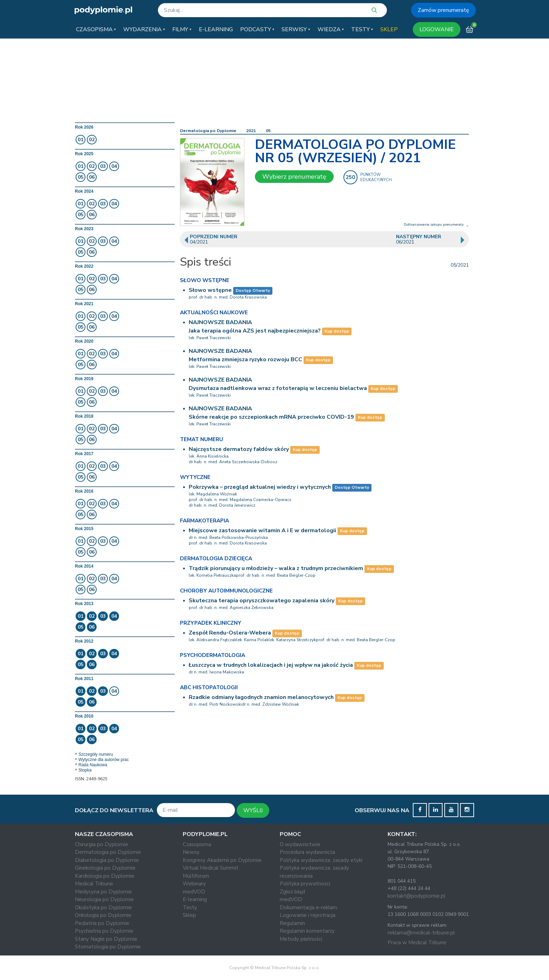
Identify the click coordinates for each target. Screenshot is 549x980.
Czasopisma (197, 844)
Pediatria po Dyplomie (102, 923)
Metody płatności (301, 939)
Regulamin (292, 923)
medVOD (194, 892)
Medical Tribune (94, 884)
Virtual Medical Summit (211, 868)
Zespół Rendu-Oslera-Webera (230, 633)
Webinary (194, 884)
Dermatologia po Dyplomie (208, 131)
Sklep (189, 915)
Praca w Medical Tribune (417, 943)
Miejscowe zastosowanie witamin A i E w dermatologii (262, 530)
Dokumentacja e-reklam (308, 907)
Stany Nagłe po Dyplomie (106, 939)
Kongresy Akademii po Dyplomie (222, 860)
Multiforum (196, 876)
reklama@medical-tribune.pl (421, 933)
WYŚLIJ (253, 810)
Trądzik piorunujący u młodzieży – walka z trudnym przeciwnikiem (276, 568)
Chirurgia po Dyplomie (102, 844)
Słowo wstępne (210, 290)
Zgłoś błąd (292, 892)
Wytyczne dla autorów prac (104, 760)
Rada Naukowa (93, 765)
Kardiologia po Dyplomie (105, 876)
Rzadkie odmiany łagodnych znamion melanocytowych (261, 697)
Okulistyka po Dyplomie (103, 907)
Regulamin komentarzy (307, 931)
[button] (96, 29)
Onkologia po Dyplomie (103, 915)
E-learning (195, 899)
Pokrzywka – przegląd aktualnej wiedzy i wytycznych (260, 487)
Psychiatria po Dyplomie (104, 931)
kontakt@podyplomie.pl (416, 896)
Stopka (85, 770)
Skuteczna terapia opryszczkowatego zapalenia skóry (262, 601)
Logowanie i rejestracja (308, 915)
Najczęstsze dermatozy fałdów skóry (239, 449)
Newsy (191, 852)
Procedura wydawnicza (307, 852)
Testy (190, 907)
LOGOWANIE (437, 29)
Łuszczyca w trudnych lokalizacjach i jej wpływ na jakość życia (271, 665)
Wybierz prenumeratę (294, 177)
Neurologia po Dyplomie (104, 899)
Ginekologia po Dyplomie (105, 868)
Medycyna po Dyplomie (103, 892)
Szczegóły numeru (96, 754)
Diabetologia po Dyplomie (107, 860)
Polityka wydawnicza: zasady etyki (321, 860)
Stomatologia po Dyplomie (108, 947)
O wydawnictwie (300, 844)
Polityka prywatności (305, 884)
